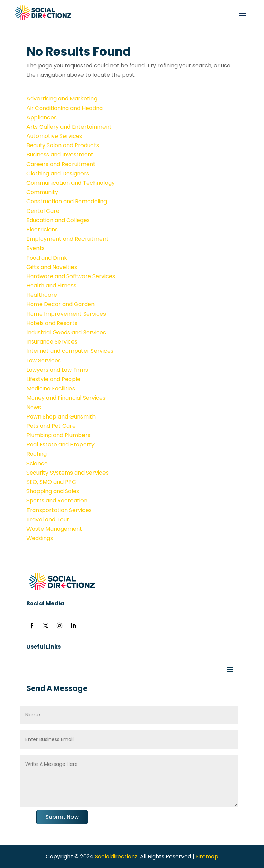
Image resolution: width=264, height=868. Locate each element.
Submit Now (62, 817)
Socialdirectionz (115, 856)
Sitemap (207, 856)
